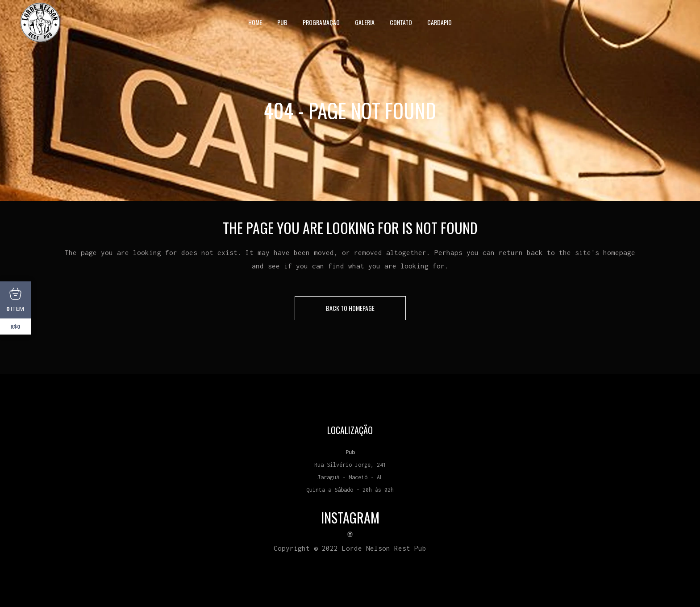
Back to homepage (350, 308)
